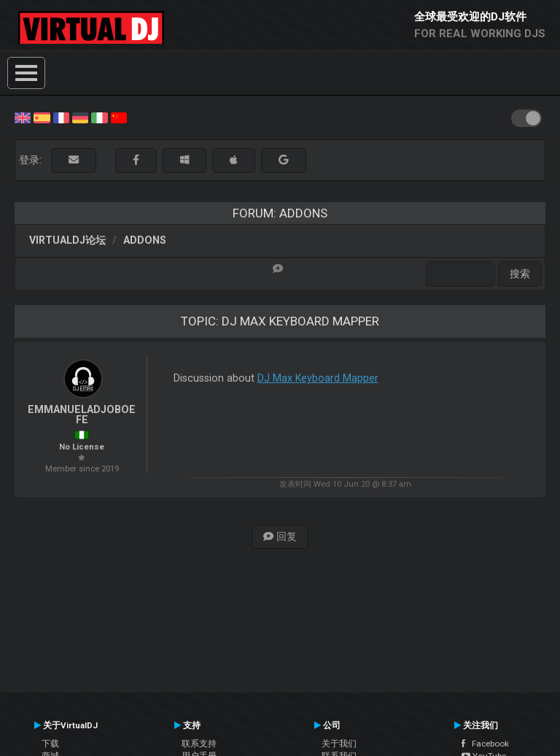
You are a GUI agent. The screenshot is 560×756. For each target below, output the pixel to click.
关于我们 (339, 744)
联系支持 (199, 744)
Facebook (485, 744)
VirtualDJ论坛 (67, 240)
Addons (145, 240)
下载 (50, 744)
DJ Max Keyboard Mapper (318, 378)
